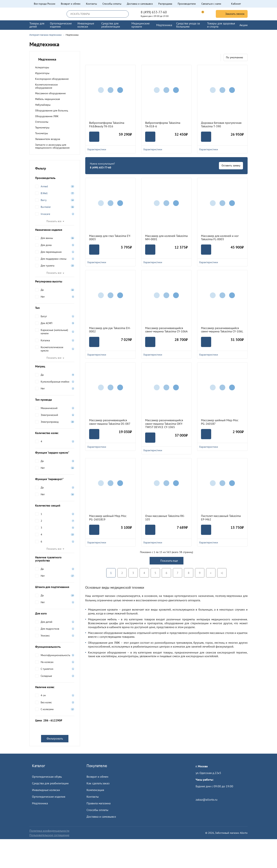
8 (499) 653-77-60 (154, 12)
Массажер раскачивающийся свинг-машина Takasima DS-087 (110, 422)
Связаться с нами (211, 4)
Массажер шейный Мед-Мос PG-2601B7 (220, 422)
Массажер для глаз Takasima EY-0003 (110, 238)
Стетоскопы (42, 122)
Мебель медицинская (48, 99)
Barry (44, 200)
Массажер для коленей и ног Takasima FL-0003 (220, 238)
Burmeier (46, 207)
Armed (44, 186)
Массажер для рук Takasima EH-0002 (110, 330)
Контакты (91, 4)
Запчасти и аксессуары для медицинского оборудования (52, 146)
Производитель (55, 178)
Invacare (45, 214)
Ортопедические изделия (49, 797)
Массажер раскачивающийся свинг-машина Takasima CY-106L (222, 330)
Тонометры (42, 133)
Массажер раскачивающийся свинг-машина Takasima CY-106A (166, 330)
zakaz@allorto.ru (207, 800)
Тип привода (55, 400)
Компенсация (95, 790)
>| (222, 573)
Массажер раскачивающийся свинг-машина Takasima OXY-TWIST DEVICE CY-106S (164, 424)
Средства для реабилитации (50, 783)
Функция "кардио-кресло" (55, 453)
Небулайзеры (43, 105)
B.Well (44, 193)
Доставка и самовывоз (140, 4)
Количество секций (55, 505)
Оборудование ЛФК (47, 116)
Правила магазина (99, 803)
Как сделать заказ (98, 783)
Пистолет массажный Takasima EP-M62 (221, 518)
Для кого (55, 613)
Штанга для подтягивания (55, 587)
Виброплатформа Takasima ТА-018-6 (163, 124)
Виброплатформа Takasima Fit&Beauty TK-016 (107, 124)
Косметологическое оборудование (46, 86)
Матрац (55, 366)
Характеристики (110, 149)
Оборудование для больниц (52, 110)
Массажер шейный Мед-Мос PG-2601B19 (108, 518)
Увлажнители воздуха (48, 139)
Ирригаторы (42, 73)
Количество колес (55, 433)
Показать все (54, 221)
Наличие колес (55, 687)
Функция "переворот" (55, 479)
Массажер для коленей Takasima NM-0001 (166, 238)
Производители (187, 4)
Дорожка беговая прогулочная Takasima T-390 (221, 124)
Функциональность (55, 647)
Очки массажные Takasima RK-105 (165, 518)
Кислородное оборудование (52, 79)
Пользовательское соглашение (49, 835)
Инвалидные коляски (46, 790)
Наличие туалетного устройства (55, 559)
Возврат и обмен (71, 4)
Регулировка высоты (55, 281)
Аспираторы (42, 67)
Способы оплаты (112, 4)
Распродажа (165, 4)
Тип (55, 308)
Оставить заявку (231, 165)
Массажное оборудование (50, 93)
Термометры (42, 128)
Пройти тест (203, 793)
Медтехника (40, 803)
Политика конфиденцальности (49, 831)
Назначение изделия (55, 230)
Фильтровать (55, 738)
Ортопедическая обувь (47, 777)
